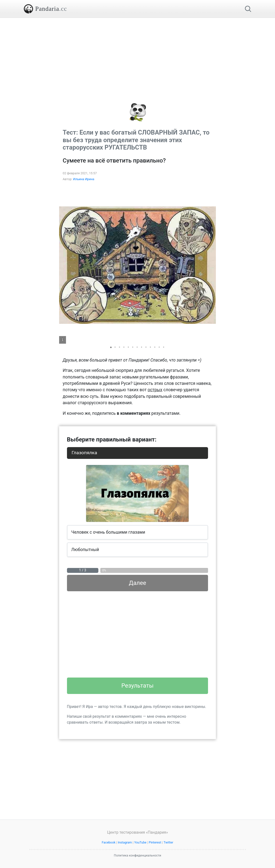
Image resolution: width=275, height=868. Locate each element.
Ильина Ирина (84, 179)
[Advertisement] (138, 52)
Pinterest (155, 842)
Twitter (169, 842)
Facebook (109, 842)
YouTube (140, 842)
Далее (137, 583)
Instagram (125, 842)
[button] (211, 265)
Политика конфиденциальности (137, 855)
